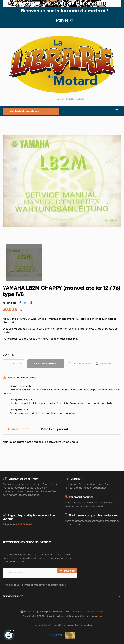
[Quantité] (13, 364)
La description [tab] (19, 429)
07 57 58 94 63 (24, 525)
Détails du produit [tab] (55, 429)
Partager (20, 303)
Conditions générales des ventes (73, 625)
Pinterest (31, 303)
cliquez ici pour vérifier (92, 612)
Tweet (25, 303)
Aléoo (98, 616)
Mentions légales (42, 625)
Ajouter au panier (46, 364)
